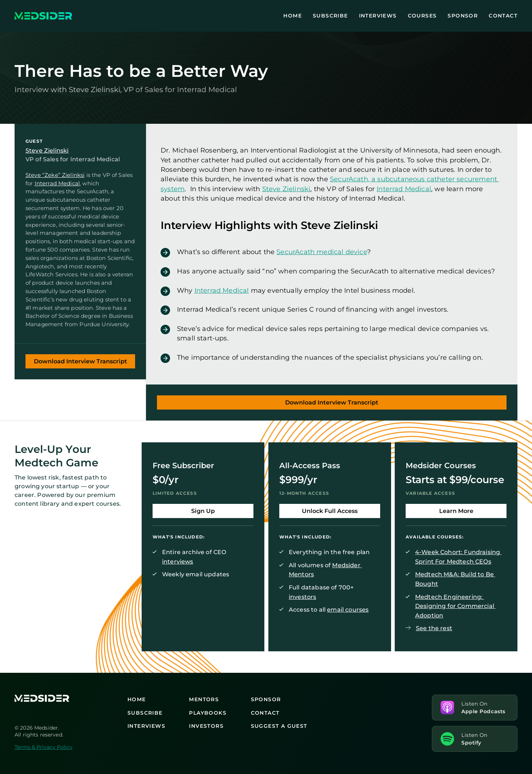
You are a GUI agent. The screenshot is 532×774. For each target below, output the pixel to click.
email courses (348, 610)
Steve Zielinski (47, 151)
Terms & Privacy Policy (44, 747)
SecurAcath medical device (322, 252)
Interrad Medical (57, 183)
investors (302, 597)
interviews (178, 561)
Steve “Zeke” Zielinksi (55, 175)
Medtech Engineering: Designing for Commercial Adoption (455, 606)
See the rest (434, 628)
